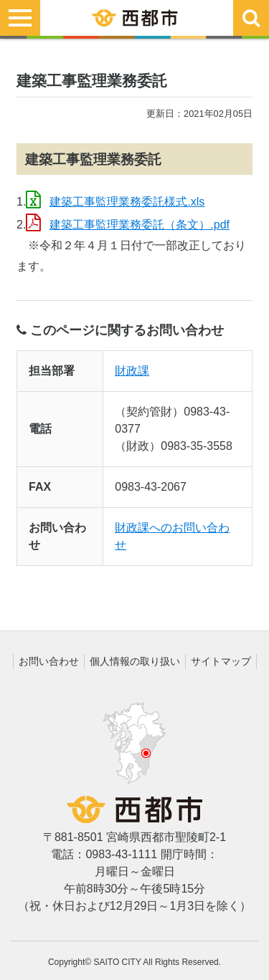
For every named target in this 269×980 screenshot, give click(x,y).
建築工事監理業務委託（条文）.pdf (140, 225)
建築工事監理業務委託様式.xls (127, 202)
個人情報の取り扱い (135, 661)
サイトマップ (221, 661)
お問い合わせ (49, 661)
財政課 (132, 371)
